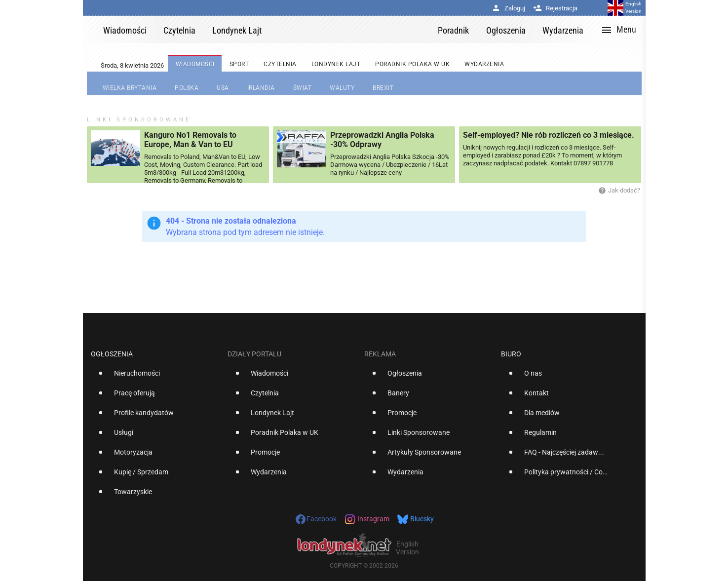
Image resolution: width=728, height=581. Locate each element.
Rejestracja (555, 8)
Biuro (511, 354)
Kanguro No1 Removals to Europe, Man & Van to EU (190, 140)
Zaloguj (508, 8)
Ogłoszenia (112, 354)
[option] (155, 377)
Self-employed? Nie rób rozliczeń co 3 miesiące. (549, 135)
